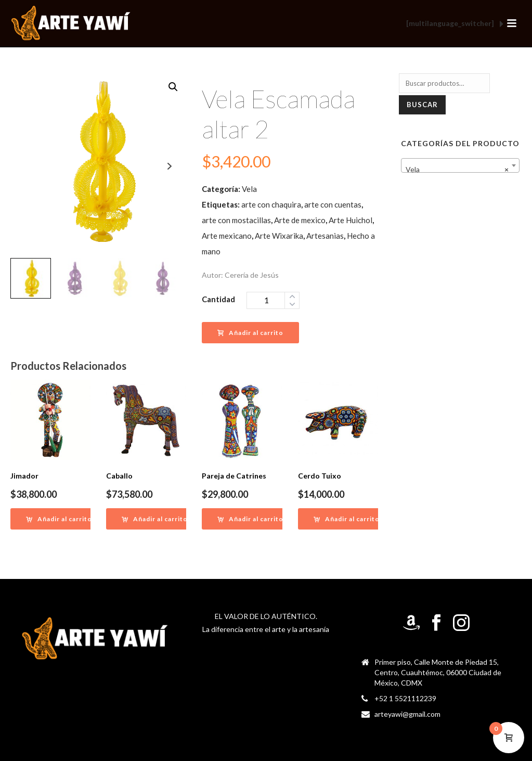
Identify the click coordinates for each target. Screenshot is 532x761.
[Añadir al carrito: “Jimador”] (59, 519)
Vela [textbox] (457, 170)
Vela (249, 189)
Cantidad (218, 299)
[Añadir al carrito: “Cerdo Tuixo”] (347, 519)
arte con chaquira (271, 204)
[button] (173, 87)
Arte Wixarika (279, 236)
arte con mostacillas (236, 220)
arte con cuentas (333, 204)
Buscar (422, 105)
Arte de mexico (300, 220)
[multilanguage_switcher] (455, 24)
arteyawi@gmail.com (407, 714)
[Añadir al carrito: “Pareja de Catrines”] (250, 519)
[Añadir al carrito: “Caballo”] (155, 519)
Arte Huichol (351, 220)
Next (169, 166)
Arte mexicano (227, 236)
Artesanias (325, 236)
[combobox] (460, 165)
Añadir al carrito (250, 333)
